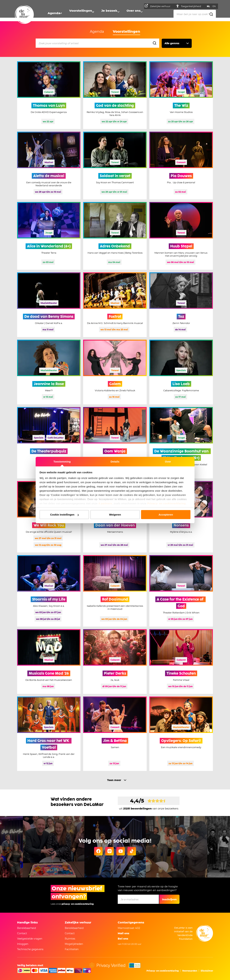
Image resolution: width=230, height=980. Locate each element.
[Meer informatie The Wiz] (181, 95)
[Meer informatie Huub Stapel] (181, 236)
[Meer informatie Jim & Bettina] (115, 734)
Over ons (135, 13)
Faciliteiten (72, 949)
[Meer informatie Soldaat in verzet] (115, 166)
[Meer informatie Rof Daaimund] (115, 591)
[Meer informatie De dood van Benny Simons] (49, 305)
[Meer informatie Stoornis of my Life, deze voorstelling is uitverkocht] (49, 591)
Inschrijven (169, 899)
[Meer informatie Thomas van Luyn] (49, 95)
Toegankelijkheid (192, 6)
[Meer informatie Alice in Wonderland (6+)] (49, 236)
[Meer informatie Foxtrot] (115, 305)
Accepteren (166, 515)
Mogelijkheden (74, 944)
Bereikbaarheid (26, 928)
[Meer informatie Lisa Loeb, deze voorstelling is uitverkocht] (181, 372)
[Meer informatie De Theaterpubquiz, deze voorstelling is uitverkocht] (49, 443)
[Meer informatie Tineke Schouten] (181, 662)
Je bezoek (110, 13)
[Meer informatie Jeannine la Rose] (49, 372)
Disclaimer (207, 971)
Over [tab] (168, 462)
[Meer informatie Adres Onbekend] (115, 236)
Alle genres (172, 43)
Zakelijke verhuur (158, 6)
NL (209, 6)
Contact (22, 933)
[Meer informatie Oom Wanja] (115, 443)
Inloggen (23, 944)
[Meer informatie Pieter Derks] (115, 662)
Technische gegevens (30, 949)
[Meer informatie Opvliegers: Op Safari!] (181, 734)
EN (215, 6)
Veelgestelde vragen (30, 939)
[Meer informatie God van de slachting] (115, 95)
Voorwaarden (190, 971)
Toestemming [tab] (62, 462)
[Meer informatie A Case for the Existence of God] (181, 591)
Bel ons (123, 939)
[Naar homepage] (24, 15)
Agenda (53, 13)
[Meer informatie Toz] (181, 305)
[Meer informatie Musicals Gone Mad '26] (49, 662)
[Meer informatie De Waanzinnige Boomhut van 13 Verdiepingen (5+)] (181, 443)
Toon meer (114, 780)
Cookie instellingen (64, 515)
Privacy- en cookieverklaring (166, 503)
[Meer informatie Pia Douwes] (181, 166)
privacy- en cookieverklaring (78, 904)
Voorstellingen (81, 13)
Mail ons (123, 933)
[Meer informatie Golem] (115, 372)
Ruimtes (70, 939)
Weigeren (115, 515)
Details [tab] (115, 462)
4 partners (105, 503)
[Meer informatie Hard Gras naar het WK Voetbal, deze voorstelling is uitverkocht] (49, 734)
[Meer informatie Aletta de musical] (49, 166)
